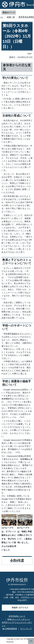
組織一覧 (11, 17)
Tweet (29, 53)
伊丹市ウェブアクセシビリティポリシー (17, 624)
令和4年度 (17, 560)
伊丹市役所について (17, 616)
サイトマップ (26, 629)
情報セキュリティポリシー (19, 619)
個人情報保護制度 (10, 629)
